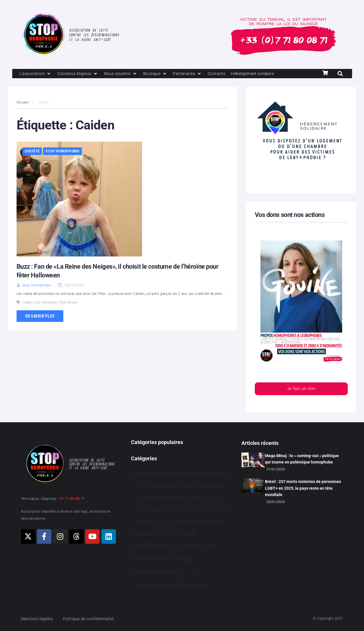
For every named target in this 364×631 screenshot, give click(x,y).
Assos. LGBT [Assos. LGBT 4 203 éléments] (177, 486)
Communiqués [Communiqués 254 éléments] (161, 498)
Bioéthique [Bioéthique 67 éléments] (214, 487)
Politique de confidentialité (92, 619)
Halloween (50, 303)
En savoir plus (40, 316)
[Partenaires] (193, 74)
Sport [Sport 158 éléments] (167, 559)
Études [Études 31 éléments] (199, 585)
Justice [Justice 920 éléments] (143, 533)
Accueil (23, 103)
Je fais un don (301, 390)
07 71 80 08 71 (72, 499)
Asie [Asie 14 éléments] (150, 487)
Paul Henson (68, 303)
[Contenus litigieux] (80, 74)
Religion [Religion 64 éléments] (192, 546)
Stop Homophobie (62, 152)
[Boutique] (160, 74)
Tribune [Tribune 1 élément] (195, 574)
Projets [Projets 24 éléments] (174, 546)
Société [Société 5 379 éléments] (145, 558)
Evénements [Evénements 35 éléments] (175, 509)
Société (32, 152)
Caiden (27, 303)
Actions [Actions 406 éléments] (142, 474)
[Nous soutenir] (124, 74)
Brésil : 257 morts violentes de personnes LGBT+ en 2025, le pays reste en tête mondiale (303, 488)
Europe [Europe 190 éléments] (150, 509)
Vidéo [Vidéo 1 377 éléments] (182, 584)
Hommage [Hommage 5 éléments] (165, 522)
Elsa (37, 303)
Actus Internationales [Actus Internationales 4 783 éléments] (192, 473)
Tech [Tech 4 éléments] (184, 574)
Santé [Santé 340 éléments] (211, 546)
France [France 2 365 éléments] (143, 521)
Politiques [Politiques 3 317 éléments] (148, 545)
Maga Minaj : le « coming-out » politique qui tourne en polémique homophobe (302, 459)
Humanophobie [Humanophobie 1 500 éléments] (200, 521)
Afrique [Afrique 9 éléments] (138, 487)
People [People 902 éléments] (186, 533)
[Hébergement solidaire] (261, 74)
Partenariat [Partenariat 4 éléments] (165, 534)
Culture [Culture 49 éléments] (191, 498)
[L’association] (36, 74)
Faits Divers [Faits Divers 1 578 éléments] (209, 509)
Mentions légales (38, 619)
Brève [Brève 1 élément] (135, 499)
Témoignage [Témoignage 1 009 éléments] (151, 585)
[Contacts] (223, 74)
